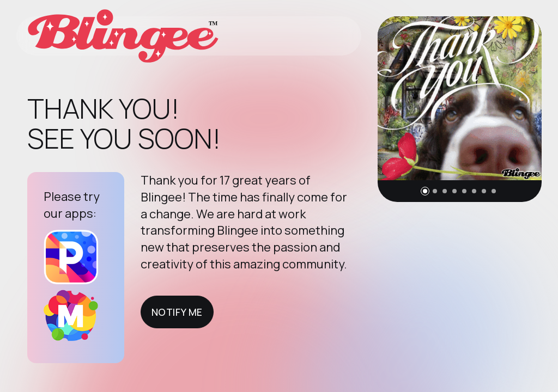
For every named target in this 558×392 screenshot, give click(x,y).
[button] (425, 191)
